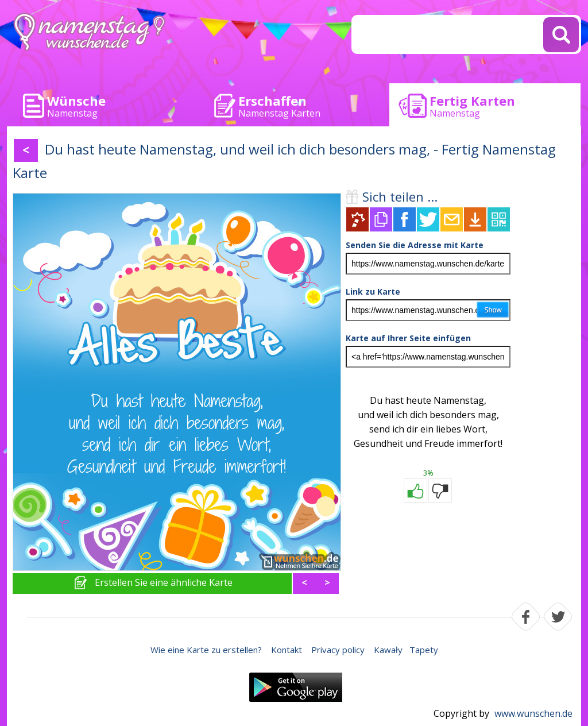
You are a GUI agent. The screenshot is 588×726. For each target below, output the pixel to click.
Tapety (424, 650)
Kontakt (287, 650)
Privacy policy (338, 650)
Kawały (388, 650)
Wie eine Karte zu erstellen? (206, 650)
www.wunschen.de (533, 713)
